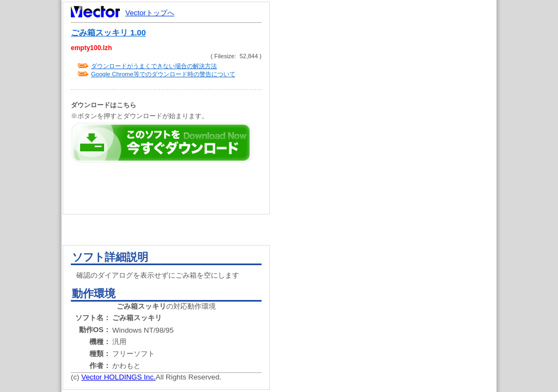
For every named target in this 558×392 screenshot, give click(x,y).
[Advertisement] (392, 207)
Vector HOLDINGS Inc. (118, 377)
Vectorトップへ (150, 13)
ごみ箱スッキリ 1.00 (108, 33)
